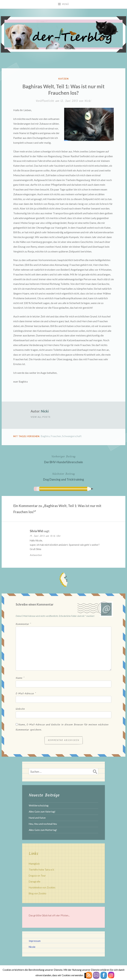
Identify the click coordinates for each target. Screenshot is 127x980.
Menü (65, 4)
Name (20, 678)
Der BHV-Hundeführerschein (63, 459)
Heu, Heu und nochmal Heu (43, 824)
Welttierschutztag (39, 806)
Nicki (88, 101)
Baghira (45, 436)
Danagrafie (35, 882)
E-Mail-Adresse (26, 694)
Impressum (35, 941)
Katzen (64, 79)
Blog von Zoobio (38, 893)
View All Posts (41, 417)
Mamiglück (34, 864)
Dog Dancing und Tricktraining (64, 476)
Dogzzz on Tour (37, 876)
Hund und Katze (37, 818)
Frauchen (56, 436)
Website (20, 709)
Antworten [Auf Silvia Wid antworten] (36, 555)
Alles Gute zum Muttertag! (43, 830)
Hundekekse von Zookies (42, 888)
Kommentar (23, 624)
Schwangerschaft (72, 436)
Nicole (32, 947)
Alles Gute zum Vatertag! (42, 812)
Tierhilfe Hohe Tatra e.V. (42, 870)
